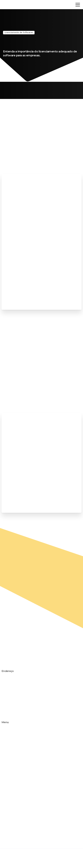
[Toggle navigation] (78, 5)
